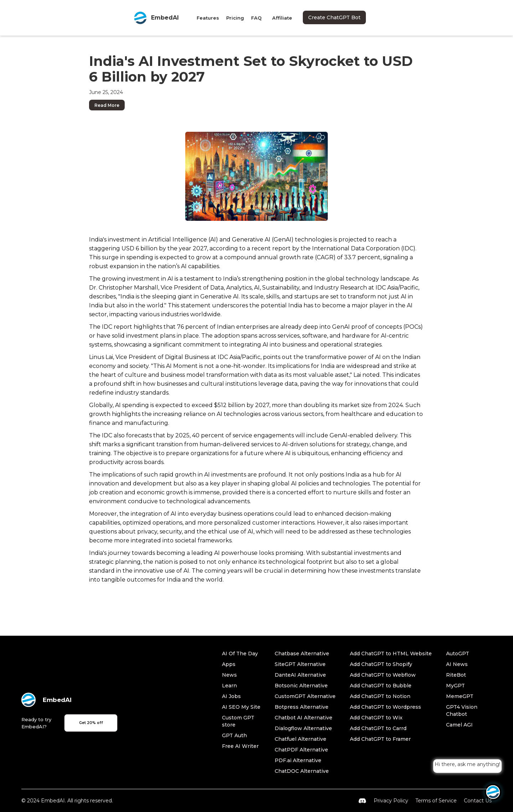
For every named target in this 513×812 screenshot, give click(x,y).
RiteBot (456, 675)
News (229, 675)
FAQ (256, 18)
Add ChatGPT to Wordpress (385, 707)
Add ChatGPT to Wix (376, 718)
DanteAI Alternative (300, 675)
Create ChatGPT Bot (334, 17)
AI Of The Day (240, 654)
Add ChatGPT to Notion (380, 696)
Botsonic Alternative (301, 686)
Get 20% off (91, 723)
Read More (107, 105)
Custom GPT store (238, 721)
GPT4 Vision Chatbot (462, 710)
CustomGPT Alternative (305, 696)
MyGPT (455, 686)
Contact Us (478, 801)
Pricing (235, 18)
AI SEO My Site (241, 707)
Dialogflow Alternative (303, 728)
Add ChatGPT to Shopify (381, 664)
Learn (229, 686)
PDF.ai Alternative (298, 760)
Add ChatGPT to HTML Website (391, 654)
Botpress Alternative (302, 707)
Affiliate (282, 18)
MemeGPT (460, 696)
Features (208, 18)
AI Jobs (231, 696)
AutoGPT (458, 654)
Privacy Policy (391, 801)
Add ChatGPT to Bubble (381, 686)
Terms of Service (436, 801)
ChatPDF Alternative (301, 750)
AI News (457, 664)
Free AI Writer (240, 746)
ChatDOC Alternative (302, 771)
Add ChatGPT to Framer (380, 739)
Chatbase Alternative (302, 654)
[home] (156, 18)
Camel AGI (459, 725)
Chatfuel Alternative (300, 739)
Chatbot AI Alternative (304, 718)
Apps (229, 664)
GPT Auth (234, 735)
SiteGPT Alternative (300, 664)
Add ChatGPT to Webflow (383, 675)
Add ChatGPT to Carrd (378, 728)
